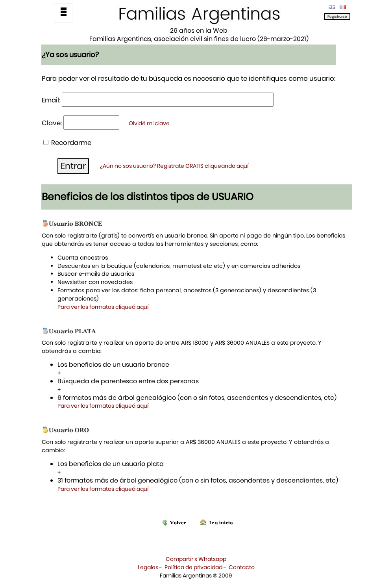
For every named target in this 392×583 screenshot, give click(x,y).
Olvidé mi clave (149, 123)
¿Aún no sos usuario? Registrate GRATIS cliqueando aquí (174, 166)
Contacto (242, 567)
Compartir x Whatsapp (196, 559)
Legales (148, 567)
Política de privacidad (193, 567)
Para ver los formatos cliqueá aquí (103, 307)
